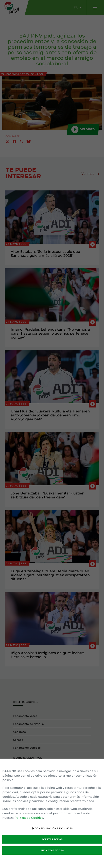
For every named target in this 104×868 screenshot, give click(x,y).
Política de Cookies (29, 818)
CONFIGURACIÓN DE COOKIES (52, 828)
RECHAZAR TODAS (52, 850)
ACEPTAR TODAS (52, 839)
